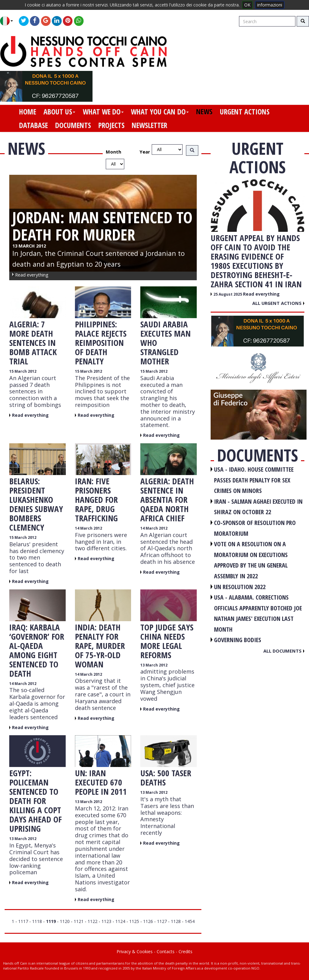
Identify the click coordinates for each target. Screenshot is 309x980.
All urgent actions (278, 303)
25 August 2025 (228, 294)
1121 (79, 921)
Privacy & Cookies (135, 951)
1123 (106, 921)
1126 (148, 921)
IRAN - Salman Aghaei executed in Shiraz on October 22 (258, 507)
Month (113, 152)
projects (111, 125)
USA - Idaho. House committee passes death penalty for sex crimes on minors (254, 480)
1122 (93, 921)
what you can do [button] (160, 112)
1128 (176, 921)
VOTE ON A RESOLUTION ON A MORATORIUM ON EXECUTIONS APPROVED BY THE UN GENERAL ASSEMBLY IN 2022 (251, 560)
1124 (120, 921)
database (33, 125)
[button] (9, 21)
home (28, 112)
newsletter (149, 125)
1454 (190, 921)
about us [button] (59, 112)
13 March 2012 (154, 665)
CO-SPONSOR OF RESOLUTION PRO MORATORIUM (255, 528)
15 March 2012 (23, 371)
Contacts (166, 951)
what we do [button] (103, 112)
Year (145, 152)
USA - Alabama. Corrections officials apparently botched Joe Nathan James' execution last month (258, 613)
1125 (134, 921)
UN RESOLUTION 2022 (240, 587)
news (204, 112)
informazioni (270, 5)
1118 (37, 921)
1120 (65, 921)
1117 (23, 921)
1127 (162, 921)
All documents (284, 651)
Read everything (30, 415)
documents (73, 125)
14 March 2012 (89, 528)
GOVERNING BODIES (238, 640)
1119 (51, 921)
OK (247, 5)
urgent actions (245, 112)
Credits (185, 951)
